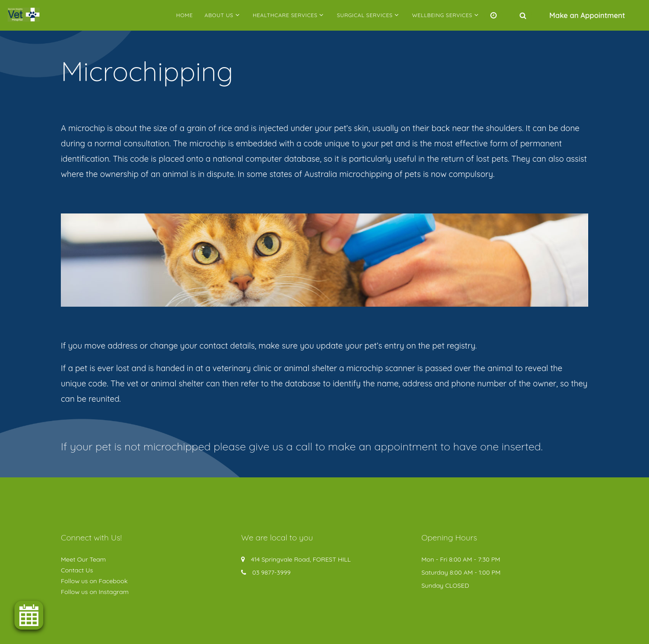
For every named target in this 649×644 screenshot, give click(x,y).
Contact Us (77, 570)
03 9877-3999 (272, 572)
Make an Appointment (587, 15)
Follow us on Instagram (95, 592)
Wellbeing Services (442, 15)
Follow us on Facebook (94, 581)
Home (185, 15)
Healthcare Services (285, 15)
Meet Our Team (83, 559)
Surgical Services (365, 15)
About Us (219, 15)
